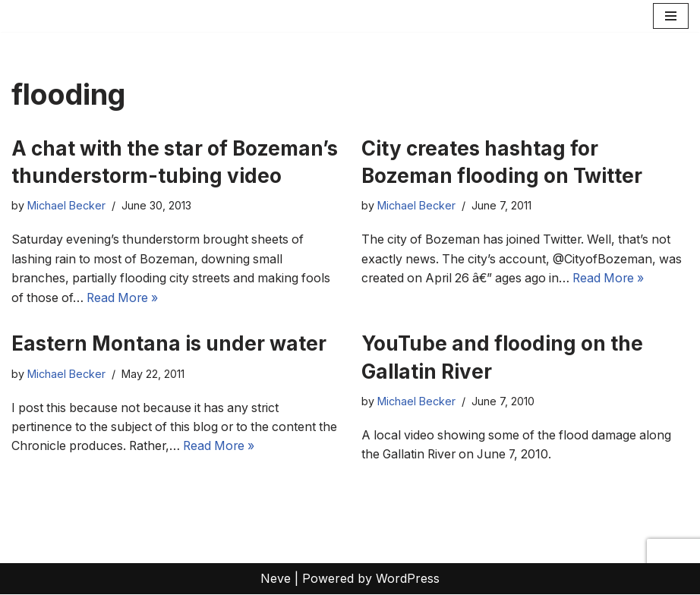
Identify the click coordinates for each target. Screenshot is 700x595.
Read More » (126, 297)
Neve (276, 579)
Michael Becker (66, 206)
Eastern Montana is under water (169, 344)
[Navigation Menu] (671, 16)
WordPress (408, 579)
